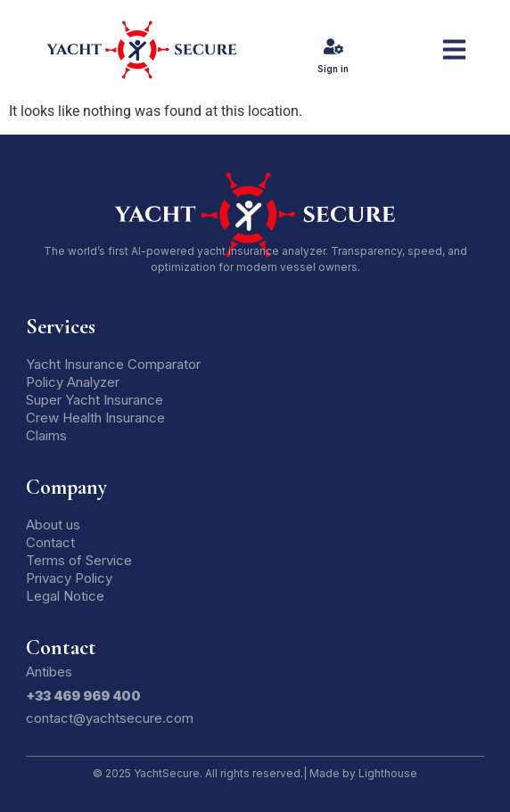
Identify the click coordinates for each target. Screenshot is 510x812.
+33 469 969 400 (83, 696)
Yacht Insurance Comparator (113, 364)
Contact (50, 542)
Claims (46, 435)
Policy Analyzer (73, 382)
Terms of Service (79, 560)
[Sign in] (333, 46)
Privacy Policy (69, 578)
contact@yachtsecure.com (110, 718)
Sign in (333, 69)
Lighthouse (388, 773)
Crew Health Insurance (95, 418)
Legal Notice (65, 596)
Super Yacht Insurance (95, 400)
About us (53, 525)
